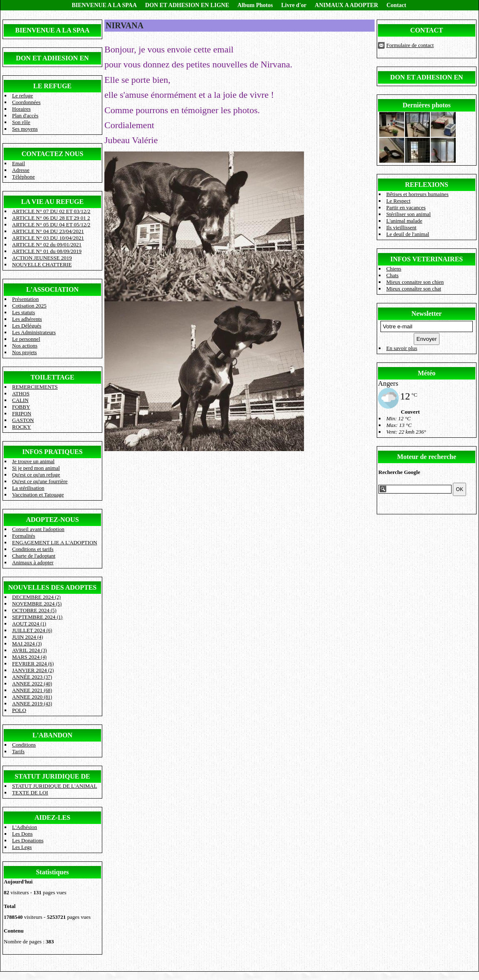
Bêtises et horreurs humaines (417, 194)
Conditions (24, 745)
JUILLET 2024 (32, 630)
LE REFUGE (52, 86)
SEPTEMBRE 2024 (37, 617)
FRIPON (22, 413)
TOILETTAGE (52, 377)
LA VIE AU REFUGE (52, 202)
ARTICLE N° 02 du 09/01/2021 (47, 244)
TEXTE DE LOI (30, 793)
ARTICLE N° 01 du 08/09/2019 (47, 251)
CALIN (20, 400)
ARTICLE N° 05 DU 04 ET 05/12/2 (51, 225)
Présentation (25, 299)
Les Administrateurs (34, 332)
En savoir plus (402, 348)
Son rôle (21, 122)
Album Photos (255, 5)
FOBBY (21, 407)
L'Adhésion (25, 827)
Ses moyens (25, 129)
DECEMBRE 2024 (36, 597)
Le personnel (26, 339)
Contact (396, 5)
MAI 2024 (27, 644)
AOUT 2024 (29, 624)
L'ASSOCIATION (52, 289)
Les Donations (28, 840)
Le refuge (22, 96)
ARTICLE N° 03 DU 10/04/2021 (48, 238)
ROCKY (22, 427)
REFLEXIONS (427, 185)
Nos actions (25, 346)
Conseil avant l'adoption (38, 529)
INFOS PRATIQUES (52, 452)
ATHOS (21, 393)
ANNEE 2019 (32, 703)
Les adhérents (27, 319)
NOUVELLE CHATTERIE (42, 264)
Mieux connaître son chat (414, 289)
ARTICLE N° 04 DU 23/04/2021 (48, 231)
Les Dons (22, 834)
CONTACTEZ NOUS (53, 154)
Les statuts (23, 312)
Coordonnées (26, 102)
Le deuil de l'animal (408, 234)
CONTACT (427, 30)
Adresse (21, 170)
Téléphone (23, 177)
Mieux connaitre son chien (415, 282)
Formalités (24, 536)
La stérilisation (28, 488)
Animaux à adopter (33, 562)
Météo (427, 373)
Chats (393, 275)
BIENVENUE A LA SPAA (105, 5)
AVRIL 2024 (30, 650)
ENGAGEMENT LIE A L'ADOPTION (55, 542)
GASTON (23, 420)
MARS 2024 (29, 657)
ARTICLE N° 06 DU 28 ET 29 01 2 (51, 218)
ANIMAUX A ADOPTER (346, 5)
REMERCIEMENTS (35, 387)
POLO (19, 710)
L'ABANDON (52, 735)
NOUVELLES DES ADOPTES (53, 587)
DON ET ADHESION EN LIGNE (187, 5)
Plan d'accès (25, 115)
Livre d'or (294, 5)
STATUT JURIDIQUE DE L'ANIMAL (54, 786)
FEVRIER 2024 (33, 664)
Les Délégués (27, 326)
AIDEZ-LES (52, 817)
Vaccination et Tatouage (38, 495)
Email (19, 163)
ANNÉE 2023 (32, 677)
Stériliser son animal (409, 214)
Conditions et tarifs (33, 549)
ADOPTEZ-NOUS (52, 520)
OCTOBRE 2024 (34, 610)
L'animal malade (404, 221)
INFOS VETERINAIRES (427, 259)
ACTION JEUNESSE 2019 (42, 258)
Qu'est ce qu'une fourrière (40, 481)
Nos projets (25, 352)
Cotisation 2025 (29, 306)
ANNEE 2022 (32, 684)
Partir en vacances (406, 207)
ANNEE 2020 (32, 697)
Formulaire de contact (410, 45)
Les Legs (22, 847)
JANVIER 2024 (33, 670)
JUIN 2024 (27, 637)
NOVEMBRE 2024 (37, 604)
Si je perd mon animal (36, 468)
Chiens (394, 269)
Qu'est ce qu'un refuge (36, 475)
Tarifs (18, 751)
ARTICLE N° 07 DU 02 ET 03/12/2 (51, 211)
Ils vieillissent (401, 227)
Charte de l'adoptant (34, 556)
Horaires (21, 109)
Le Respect (398, 201)
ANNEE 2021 (32, 690)
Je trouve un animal (33, 461)
